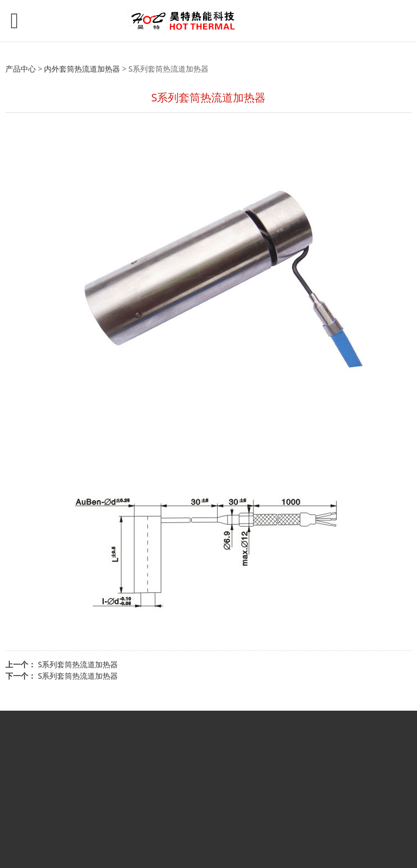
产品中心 (21, 69)
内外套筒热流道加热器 (82, 69)
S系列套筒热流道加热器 (78, 664)
